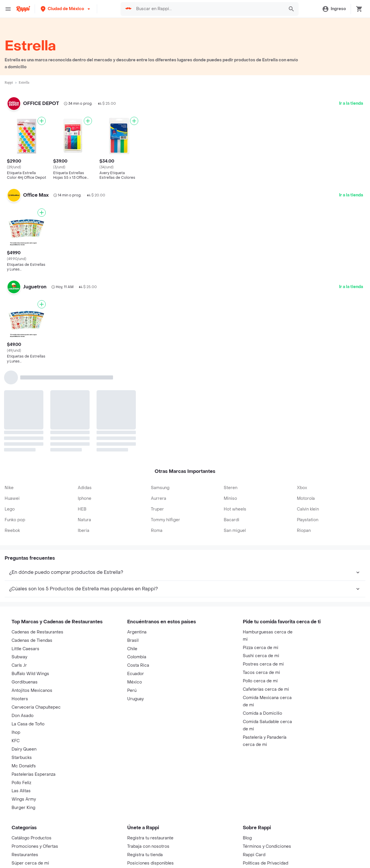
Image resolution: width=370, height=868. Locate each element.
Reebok (12, 531)
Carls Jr (19, 665)
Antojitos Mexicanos (32, 691)
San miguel (235, 531)
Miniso (230, 498)
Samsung (160, 488)
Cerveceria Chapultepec (36, 707)
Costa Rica (138, 665)
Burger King (23, 808)
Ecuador (136, 674)
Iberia (84, 531)
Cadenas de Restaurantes (37, 632)
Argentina (137, 632)
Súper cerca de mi (30, 863)
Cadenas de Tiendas (32, 641)
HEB (82, 509)
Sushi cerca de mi (261, 656)
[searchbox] (208, 9)
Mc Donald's (24, 766)
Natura (84, 520)
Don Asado (23, 716)
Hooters (20, 699)
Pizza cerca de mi (261, 648)
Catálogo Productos (32, 838)
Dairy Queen (24, 749)
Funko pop (15, 520)
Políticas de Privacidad (266, 863)
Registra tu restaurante (150, 838)
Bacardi (232, 520)
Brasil (133, 641)
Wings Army (24, 799)
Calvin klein (308, 509)
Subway (19, 657)
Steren (231, 488)
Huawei (12, 498)
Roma (157, 531)
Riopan (304, 531)
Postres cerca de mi (263, 664)
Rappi (9, 82)
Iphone (85, 498)
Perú (132, 691)
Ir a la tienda (351, 103)
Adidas (85, 488)
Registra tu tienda (145, 855)
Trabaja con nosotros (148, 846)
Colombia (137, 657)
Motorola (306, 498)
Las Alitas (21, 791)
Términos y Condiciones (267, 846)
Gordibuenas (25, 682)
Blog (247, 838)
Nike (9, 488)
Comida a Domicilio (262, 713)
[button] (66, 9)
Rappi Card (254, 855)
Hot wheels (235, 509)
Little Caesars (25, 649)
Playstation (308, 520)
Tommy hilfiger (165, 520)
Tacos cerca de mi (261, 673)
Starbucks (22, 758)
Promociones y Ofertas (35, 846)
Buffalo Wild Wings (30, 674)
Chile (132, 649)
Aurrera (159, 498)
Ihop (16, 732)
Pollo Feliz (21, 783)
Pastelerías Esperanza (34, 774)
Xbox (302, 488)
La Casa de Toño (28, 724)
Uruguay (135, 699)
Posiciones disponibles (150, 863)
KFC (16, 741)
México (135, 682)
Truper (157, 509)
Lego (10, 509)
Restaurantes (25, 855)
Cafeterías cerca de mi (266, 689)
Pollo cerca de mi (260, 681)
